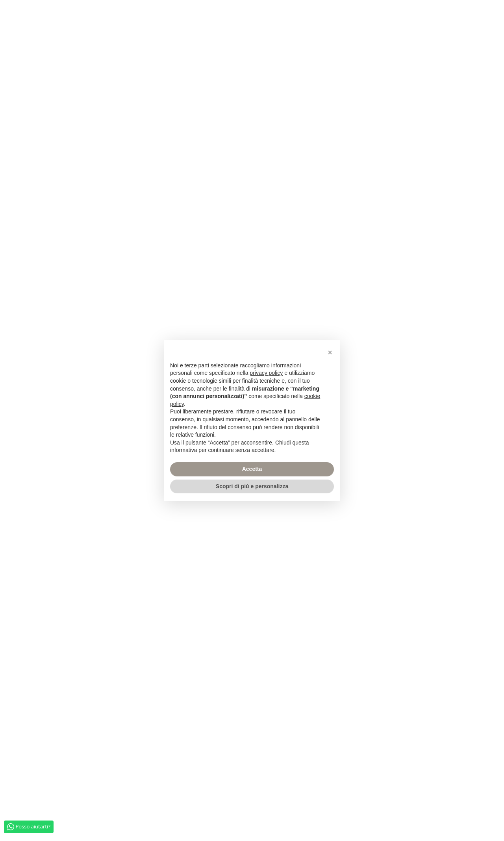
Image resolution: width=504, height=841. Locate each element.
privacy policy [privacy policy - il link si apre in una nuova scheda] (266, 373)
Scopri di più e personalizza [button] (252, 486)
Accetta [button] (252, 469)
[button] (330, 352)
